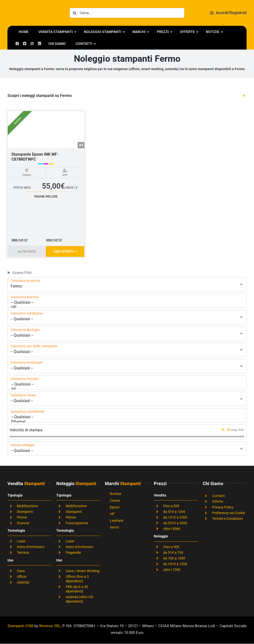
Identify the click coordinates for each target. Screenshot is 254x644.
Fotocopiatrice (77, 523)
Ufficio (22, 577)
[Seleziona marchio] (127, 301)
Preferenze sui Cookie (229, 513)
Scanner (23, 523)
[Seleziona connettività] (127, 415)
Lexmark (117, 521)
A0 (127, 389)
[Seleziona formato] (127, 382)
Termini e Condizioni (227, 519)
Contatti (218, 496)
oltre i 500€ (172, 529)
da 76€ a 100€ (174, 558)
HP (127, 307)
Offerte (218, 501)
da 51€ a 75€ (173, 553)
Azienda (23, 582)
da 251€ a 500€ (175, 523)
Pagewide (73, 553)
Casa (21, 571)
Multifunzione (27, 506)
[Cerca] (75, 13)
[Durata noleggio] (127, 449)
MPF (65, 175)
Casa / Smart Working (83, 571)
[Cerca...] (127, 13)
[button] (127, 96)
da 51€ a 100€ (174, 512)
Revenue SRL (50, 626)
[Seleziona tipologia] (127, 333)
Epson (115, 507)
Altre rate (27, 251)
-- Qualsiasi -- (127, 302)
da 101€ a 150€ (175, 564)
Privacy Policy (223, 507)
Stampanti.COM (20, 626)
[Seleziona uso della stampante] (127, 350)
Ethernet (127, 422)
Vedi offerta (65, 251)
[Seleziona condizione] (127, 317)
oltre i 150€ (172, 570)
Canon (115, 500)
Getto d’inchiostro (31, 547)
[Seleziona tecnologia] (127, 366)
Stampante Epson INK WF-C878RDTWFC (35, 157)
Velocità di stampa (26, 430)
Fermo (27, 175)
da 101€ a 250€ (175, 517)
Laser (21, 541)
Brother (116, 494)
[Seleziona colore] (127, 399)
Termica (23, 553)
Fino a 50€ (171, 506)
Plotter (22, 517)
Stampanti (25, 512)
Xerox (114, 527)
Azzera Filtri (20, 273)
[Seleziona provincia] (127, 284)
